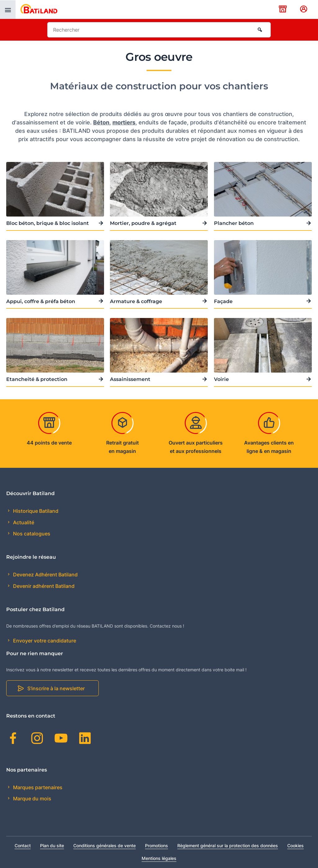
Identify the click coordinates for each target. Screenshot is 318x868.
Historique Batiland (35, 511)
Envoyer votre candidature (44, 641)
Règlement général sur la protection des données (228, 846)
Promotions (157, 846)
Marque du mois (32, 799)
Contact (23, 846)
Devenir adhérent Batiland (43, 586)
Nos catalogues (31, 534)
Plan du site (52, 846)
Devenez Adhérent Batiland (45, 575)
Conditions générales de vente (104, 846)
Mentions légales (159, 858)
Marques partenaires (37, 787)
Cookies (295, 846)
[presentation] (8, 10)
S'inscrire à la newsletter (56, 688)
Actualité (23, 522)
